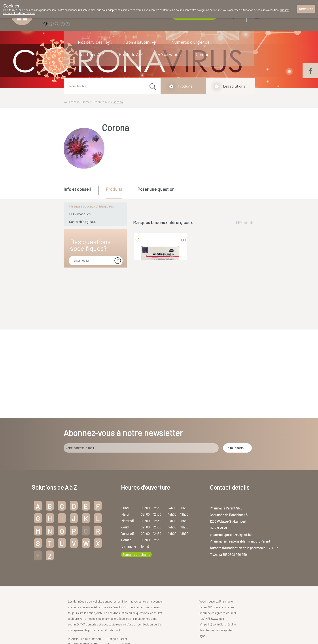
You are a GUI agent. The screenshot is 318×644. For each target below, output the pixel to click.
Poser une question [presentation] (156, 189)
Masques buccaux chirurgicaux (91, 206)
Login (268, 16)
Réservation (169, 54)
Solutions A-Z (91, 54)
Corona (118, 102)
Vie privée (175, 629)
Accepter (306, 9)
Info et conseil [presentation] (77, 189)
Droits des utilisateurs (151, 629)
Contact (203, 54)
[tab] (81, 192)
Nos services (90, 42)
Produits (185, 86)
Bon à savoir (137, 42)
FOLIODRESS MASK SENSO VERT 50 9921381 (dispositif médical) (160, 287)
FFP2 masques (80, 214)
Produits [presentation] (114, 189)
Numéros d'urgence (191, 42)
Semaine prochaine (136, 466)
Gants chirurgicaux (83, 222)
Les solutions (234, 86)
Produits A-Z (131, 54)
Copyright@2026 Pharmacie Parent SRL (107, 629)
